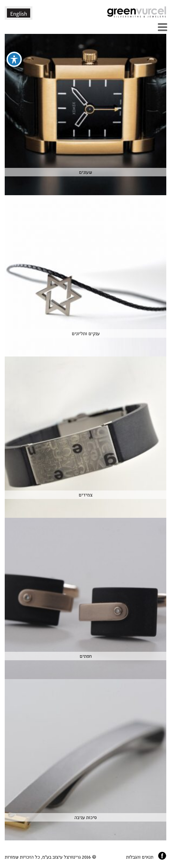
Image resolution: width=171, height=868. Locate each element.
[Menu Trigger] (162, 26)
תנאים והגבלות (140, 857)
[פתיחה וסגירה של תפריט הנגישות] (14, 44)
